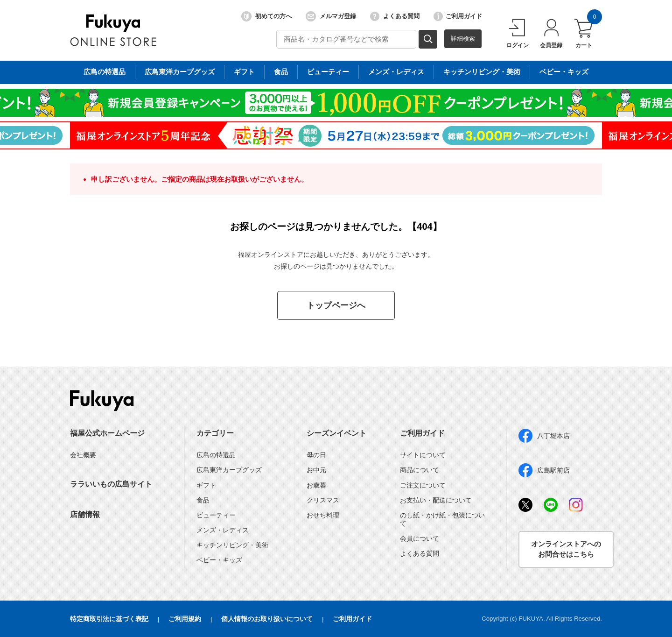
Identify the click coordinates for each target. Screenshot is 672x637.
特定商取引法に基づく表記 (109, 619)
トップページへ (336, 305)
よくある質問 (395, 16)
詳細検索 (463, 39)
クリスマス (323, 500)
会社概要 (83, 455)
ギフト (206, 485)
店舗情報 (85, 514)
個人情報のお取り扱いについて (267, 619)
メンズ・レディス (223, 530)
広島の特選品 (216, 455)
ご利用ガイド (458, 16)
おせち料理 (323, 515)
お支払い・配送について (436, 500)
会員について (420, 538)
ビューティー (216, 515)
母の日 (316, 455)
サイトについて (423, 455)
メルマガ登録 (331, 16)
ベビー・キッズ (219, 560)
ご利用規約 (185, 619)
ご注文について (423, 485)
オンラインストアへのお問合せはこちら (566, 549)
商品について (420, 470)
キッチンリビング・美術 (232, 545)
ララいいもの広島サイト (111, 484)
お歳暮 (316, 485)
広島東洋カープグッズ (229, 470)
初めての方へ (266, 16)
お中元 (316, 470)
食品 (203, 500)
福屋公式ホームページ (107, 433)
